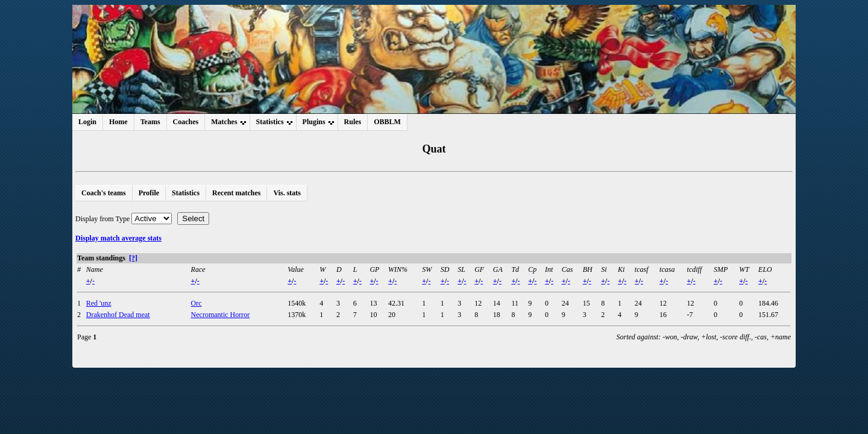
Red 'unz (99, 303)
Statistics (186, 193)
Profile (149, 193)
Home (118, 122)
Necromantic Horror (221, 315)
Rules (353, 122)
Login (87, 122)
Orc (197, 303)
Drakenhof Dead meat (118, 315)
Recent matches (236, 193)
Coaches (186, 122)
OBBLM (387, 122)
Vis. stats (287, 193)
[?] (133, 258)
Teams (150, 122)
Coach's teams (104, 193)
